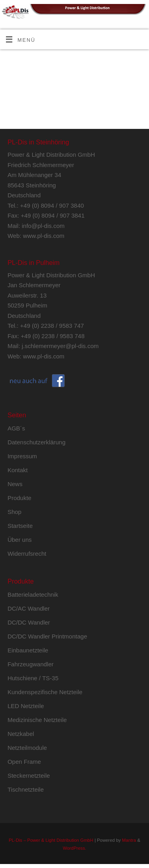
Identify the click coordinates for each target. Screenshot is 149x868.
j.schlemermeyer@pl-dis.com (60, 346)
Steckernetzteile (29, 776)
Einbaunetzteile (28, 650)
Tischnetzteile (26, 789)
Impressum (22, 456)
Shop (15, 512)
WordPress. (74, 848)
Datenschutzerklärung (37, 442)
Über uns (20, 540)
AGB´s (16, 428)
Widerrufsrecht (27, 554)
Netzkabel (21, 734)
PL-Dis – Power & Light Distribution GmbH (51, 840)
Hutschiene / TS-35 (33, 678)
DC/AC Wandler (29, 608)
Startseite (20, 526)
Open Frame (24, 762)
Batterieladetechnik (33, 595)
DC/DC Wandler (29, 622)
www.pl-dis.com (44, 236)
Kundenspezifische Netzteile (45, 692)
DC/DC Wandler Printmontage (47, 636)
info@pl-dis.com (43, 226)
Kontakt (18, 470)
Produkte (19, 498)
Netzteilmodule (27, 748)
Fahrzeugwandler (31, 664)
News (15, 484)
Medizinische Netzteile (37, 720)
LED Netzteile (26, 706)
